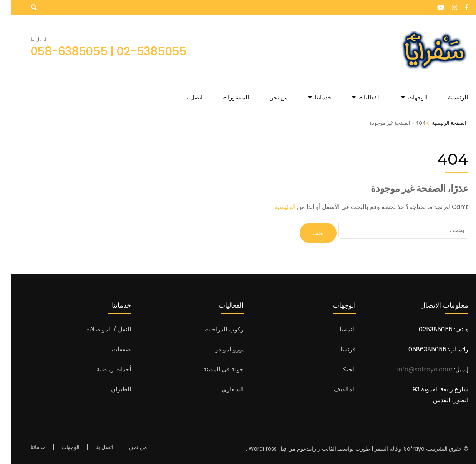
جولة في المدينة (212, 368)
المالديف (334, 388)
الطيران (110, 388)
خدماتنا (312, 97)
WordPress (251, 447)
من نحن (267, 97)
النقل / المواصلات (97, 328)
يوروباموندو (218, 348)
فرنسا (337, 348)
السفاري (221, 388)
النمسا (337, 328)
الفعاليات (358, 97)
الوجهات (406, 97)
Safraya (403, 447)
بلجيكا (337, 368)
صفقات (110, 348)
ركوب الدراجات (213, 328)
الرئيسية (447, 97)
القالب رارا (313, 447)
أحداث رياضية (103, 368)
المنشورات (225, 97)
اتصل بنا (182, 97)
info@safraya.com (414, 368)
